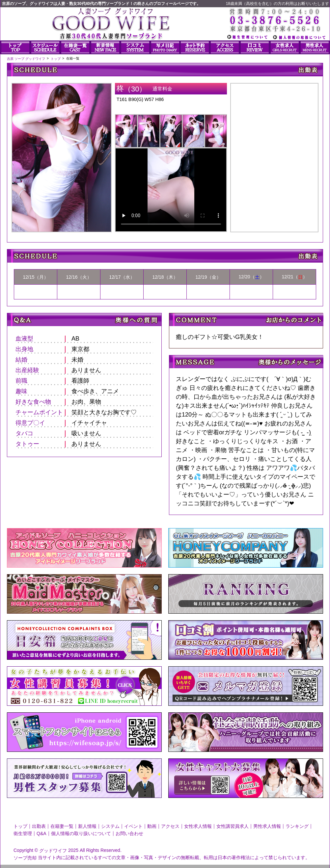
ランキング (297, 826)
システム (110, 826)
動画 (152, 826)
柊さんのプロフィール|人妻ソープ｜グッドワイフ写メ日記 (274, 152)
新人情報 (87, 826)
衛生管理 (23, 833)
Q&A (41, 833)
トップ (20, 826)
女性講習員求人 (233, 826)
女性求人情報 (198, 826)
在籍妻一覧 (62, 826)
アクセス (170, 826)
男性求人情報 (267, 826)
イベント (133, 826)
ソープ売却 (25, 857)
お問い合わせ (129, 833)
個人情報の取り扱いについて (81, 833)
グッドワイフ (53, 851)
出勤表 (39, 826)
